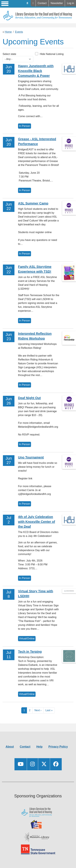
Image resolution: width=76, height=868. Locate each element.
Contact (42, 3)
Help (33, 3)
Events (19, 32)
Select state (9, 54)
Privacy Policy (58, 747)
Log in (70, 3)
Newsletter (57, 3)
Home (8, 32)
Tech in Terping (30, 652)
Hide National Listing (52, 54)
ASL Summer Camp (33, 203)
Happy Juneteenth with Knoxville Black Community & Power (36, 71)
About (10, 747)
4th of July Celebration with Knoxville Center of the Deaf (37, 522)
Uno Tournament (31, 457)
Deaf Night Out (29, 398)
